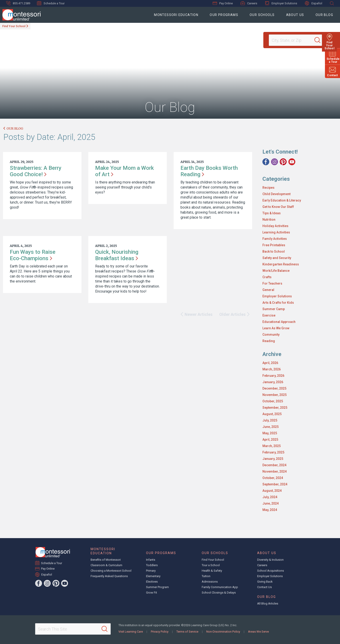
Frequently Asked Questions (109, 576)
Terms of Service (187, 632)
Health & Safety (212, 571)
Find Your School (14, 26)
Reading (269, 341)
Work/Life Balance (276, 271)
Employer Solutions (281, 3)
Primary (151, 571)
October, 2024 (273, 478)
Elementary (153, 576)
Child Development (276, 194)
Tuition (206, 576)
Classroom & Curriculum (106, 565)
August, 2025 (272, 414)
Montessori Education (176, 15)
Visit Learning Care (131, 632)
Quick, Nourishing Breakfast (117, 255)
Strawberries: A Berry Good (36, 171)
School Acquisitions (271, 571)
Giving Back (265, 582)
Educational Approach (279, 322)
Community (271, 335)
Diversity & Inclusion (270, 560)
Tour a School (211, 565)
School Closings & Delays (219, 593)
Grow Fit (152, 593)
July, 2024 (270, 497)
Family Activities (275, 239)
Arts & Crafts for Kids (278, 303)
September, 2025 (275, 408)
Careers (249, 3)
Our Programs (224, 15)
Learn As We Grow (276, 328)
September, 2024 (275, 484)
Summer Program (157, 587)
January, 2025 (273, 459)
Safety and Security (277, 258)
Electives (152, 582)
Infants (151, 560)
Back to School (274, 251)
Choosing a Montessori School (111, 571)
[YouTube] (292, 162)
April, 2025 (270, 440)
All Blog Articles (268, 603)
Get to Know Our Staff (278, 207)
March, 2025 (272, 446)
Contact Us (264, 587)
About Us (295, 15)
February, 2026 (273, 376)
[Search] (320, 40)
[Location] (293, 40)
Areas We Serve (258, 632)
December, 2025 (274, 388)
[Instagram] (275, 162)
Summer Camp (274, 309)
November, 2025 (275, 395)
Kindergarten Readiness (281, 264)
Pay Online (223, 3)
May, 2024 (270, 510)
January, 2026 (273, 382)
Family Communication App (220, 587)
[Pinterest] (283, 162)
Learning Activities (276, 232)
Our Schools (262, 15)
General (268, 290)
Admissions (210, 582)
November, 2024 (275, 471)
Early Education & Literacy (282, 200)
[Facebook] (266, 162)
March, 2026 (272, 369)
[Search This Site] (73, 629)
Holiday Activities (275, 226)
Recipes (268, 188)
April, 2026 (270, 363)
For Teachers (272, 283)
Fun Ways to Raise (33, 255)
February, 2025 (273, 452)
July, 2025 (270, 420)
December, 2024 (274, 465)
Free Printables (274, 245)
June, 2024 (271, 503)
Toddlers (152, 565)
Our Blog (324, 15)
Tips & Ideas (272, 213)
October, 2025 (273, 401)
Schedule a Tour (51, 3)
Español (314, 3)
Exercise (269, 315)
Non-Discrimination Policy (223, 632)
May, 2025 (270, 433)
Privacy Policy (160, 632)
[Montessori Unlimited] (20, 15)
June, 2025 (271, 427)
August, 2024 (272, 491)
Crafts (267, 277)
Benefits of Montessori (106, 560)
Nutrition (269, 220)
